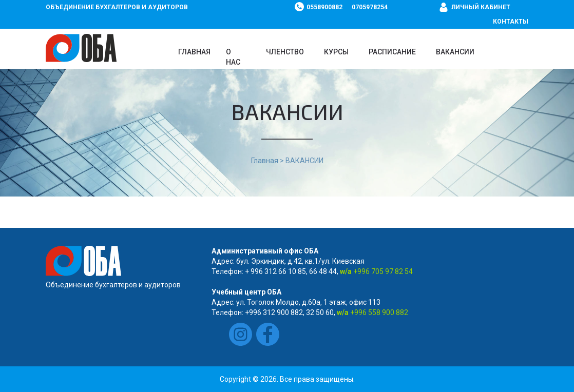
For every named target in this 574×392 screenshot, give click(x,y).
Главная (194, 52)
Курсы (336, 52)
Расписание (392, 52)
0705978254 (370, 7)
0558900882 (324, 7)
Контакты (511, 22)
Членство (285, 52)
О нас (233, 57)
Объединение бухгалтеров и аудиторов (117, 7)
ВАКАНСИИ (455, 52)
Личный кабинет (481, 7)
